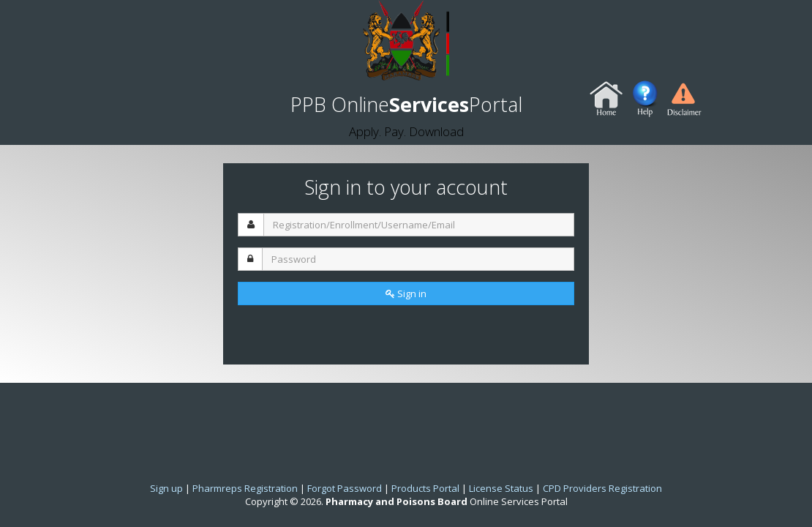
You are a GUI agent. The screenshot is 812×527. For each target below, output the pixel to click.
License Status (501, 488)
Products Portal (425, 488)
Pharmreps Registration (245, 488)
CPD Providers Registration (602, 488)
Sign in (406, 294)
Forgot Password (345, 488)
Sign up (166, 488)
